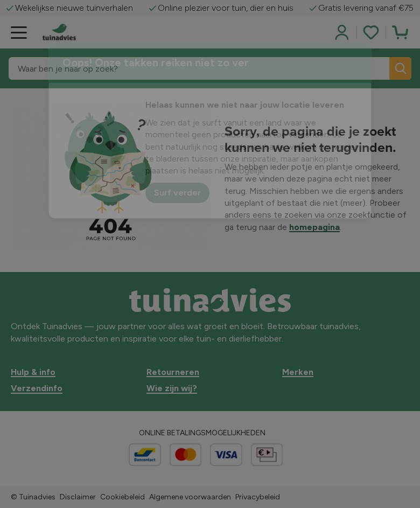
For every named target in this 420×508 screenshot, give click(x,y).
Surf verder (177, 193)
